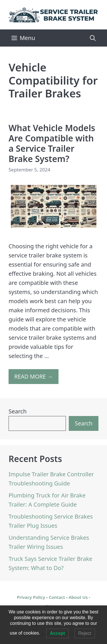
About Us (78, 597)
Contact (57, 597)
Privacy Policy (31, 597)
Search (18, 411)
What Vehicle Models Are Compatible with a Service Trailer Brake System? (52, 143)
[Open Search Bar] (93, 38)
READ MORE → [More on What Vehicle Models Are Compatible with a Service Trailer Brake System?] (34, 376)
